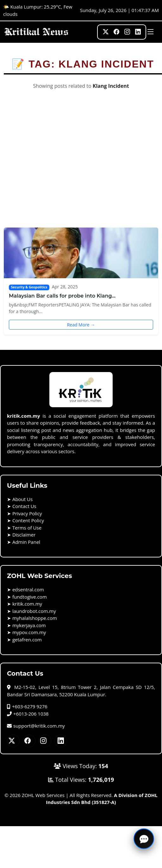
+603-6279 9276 (27, 706)
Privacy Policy (27, 513)
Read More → (81, 325)
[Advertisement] (59, 165)
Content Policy (28, 520)
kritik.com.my (27, 604)
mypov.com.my (29, 632)
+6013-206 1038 (28, 714)
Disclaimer (24, 535)
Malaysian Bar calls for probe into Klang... (62, 296)
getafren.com (27, 640)
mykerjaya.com (29, 625)
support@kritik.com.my (36, 726)
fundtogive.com (30, 597)
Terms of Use (27, 528)
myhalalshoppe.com (35, 618)
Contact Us (24, 506)
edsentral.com (28, 589)
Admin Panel (26, 542)
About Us (22, 499)
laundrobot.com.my (34, 611)
